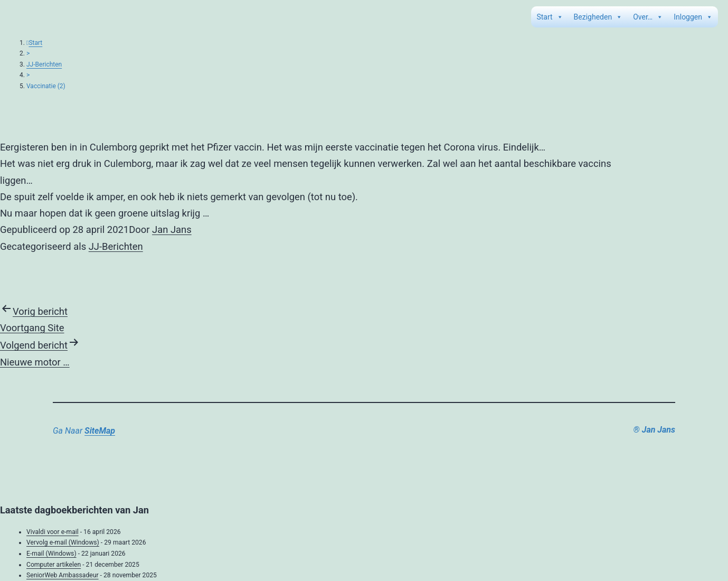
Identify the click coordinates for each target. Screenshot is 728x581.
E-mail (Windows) (51, 554)
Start (550, 17)
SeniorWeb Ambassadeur (63, 575)
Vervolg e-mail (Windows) (63, 542)
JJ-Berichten (44, 64)
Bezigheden (598, 17)
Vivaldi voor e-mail (53, 532)
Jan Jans (172, 229)
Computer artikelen (54, 565)
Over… (648, 17)
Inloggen (693, 17)
